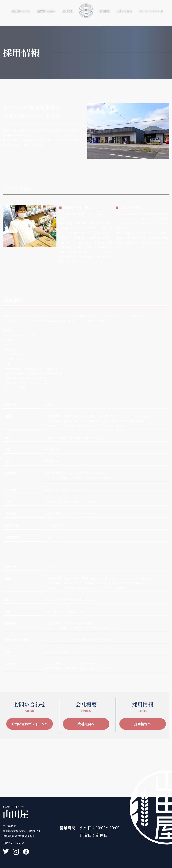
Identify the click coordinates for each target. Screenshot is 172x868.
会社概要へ (86, 724)
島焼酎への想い (46, 11)
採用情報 (105, 11)
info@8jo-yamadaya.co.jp (18, 836)
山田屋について (21, 11)
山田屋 (16, 814)
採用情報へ (143, 724)
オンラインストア (151, 11)
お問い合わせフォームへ (29, 724)
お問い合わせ (125, 11)
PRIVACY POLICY (14, 843)
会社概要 (67, 11)
